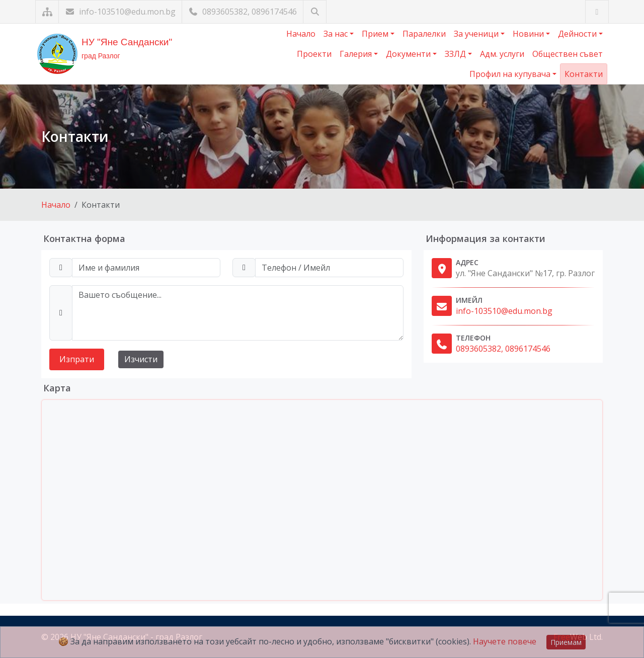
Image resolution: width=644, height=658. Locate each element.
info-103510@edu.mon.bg (120, 12)
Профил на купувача (511, 74)
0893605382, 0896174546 (243, 12)
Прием (376, 34)
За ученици (477, 34)
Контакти (584, 74)
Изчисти (141, 359)
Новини (529, 34)
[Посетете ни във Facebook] (597, 12)
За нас (337, 34)
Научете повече (505, 641)
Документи (409, 54)
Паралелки (424, 34)
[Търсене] (315, 12)
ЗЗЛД (456, 54)
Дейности (578, 34)
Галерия (357, 54)
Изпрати (77, 359)
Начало (301, 34)
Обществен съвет (568, 54)
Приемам (566, 642)
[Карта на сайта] (47, 12)
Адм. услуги (502, 54)
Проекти (314, 54)
